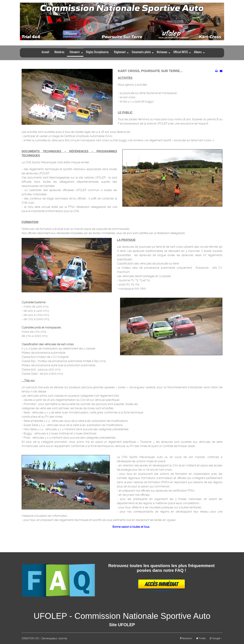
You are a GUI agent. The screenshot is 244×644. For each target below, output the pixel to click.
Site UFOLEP (122, 625)
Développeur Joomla (54, 638)
